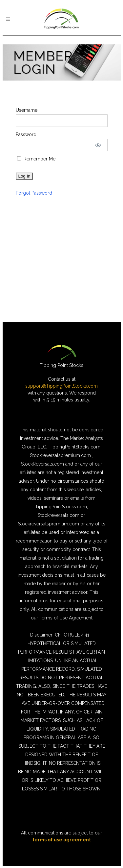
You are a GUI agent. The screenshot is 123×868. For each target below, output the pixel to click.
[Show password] (98, 145)
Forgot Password (34, 193)
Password (26, 134)
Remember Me (36, 159)
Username (27, 110)
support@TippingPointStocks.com (61, 386)
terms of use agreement (62, 840)
